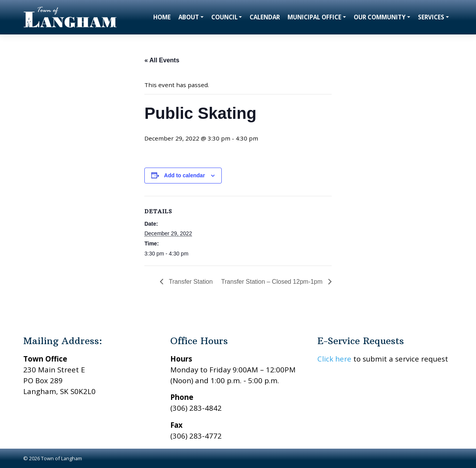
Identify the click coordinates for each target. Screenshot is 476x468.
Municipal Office (314, 17)
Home (162, 17)
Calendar (265, 17)
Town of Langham (62, 458)
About (189, 17)
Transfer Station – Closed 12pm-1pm (273, 282)
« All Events (162, 60)
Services (431, 17)
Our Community (380, 17)
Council (224, 17)
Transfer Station (190, 282)
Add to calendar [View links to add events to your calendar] (185, 175)
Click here (334, 359)
